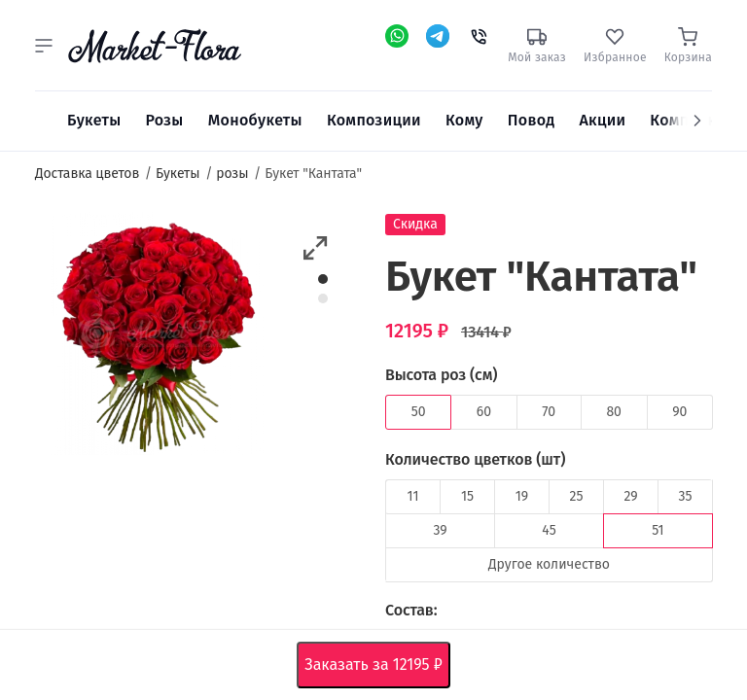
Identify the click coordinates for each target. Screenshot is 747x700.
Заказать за (377, 665)
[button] (44, 46)
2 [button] (323, 298)
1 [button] (323, 279)
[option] (157, 337)
